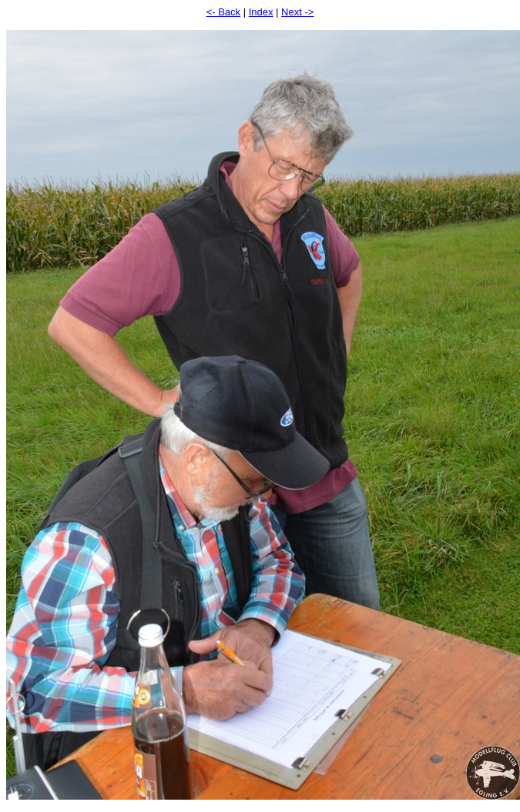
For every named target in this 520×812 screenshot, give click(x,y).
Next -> (297, 12)
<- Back (223, 12)
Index (261, 12)
